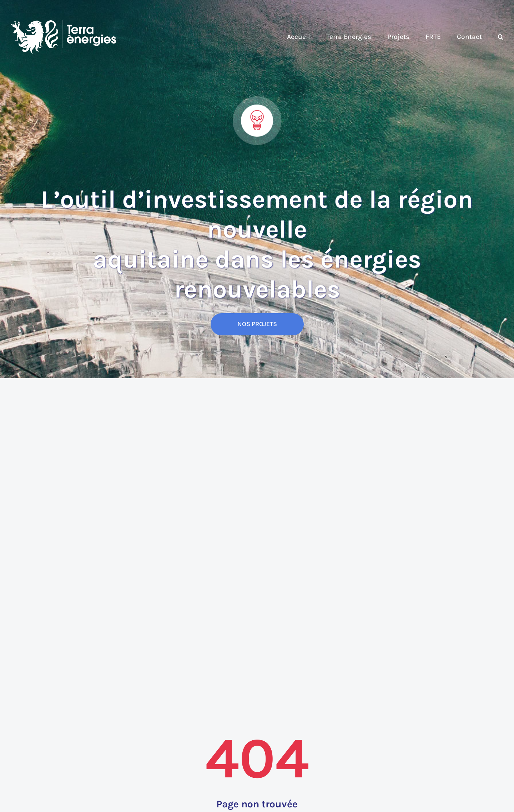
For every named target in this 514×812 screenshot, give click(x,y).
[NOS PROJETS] (257, 324)
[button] (501, 37)
